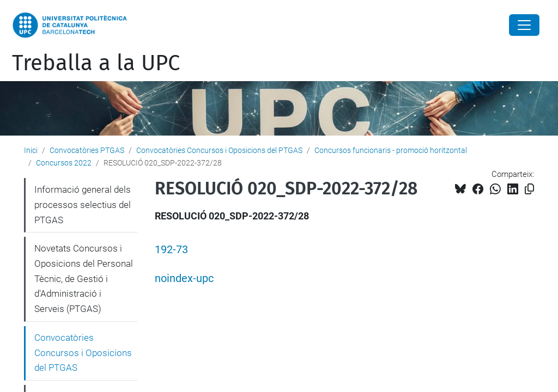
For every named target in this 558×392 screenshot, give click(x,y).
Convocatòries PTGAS (87, 150)
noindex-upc (184, 278)
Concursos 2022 (64, 163)
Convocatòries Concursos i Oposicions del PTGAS (219, 150)
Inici (31, 150)
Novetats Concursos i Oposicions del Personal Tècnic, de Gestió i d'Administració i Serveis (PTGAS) (84, 278)
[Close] (524, 25)
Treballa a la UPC (96, 63)
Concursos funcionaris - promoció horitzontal (391, 150)
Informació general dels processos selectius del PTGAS (83, 204)
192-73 (171, 250)
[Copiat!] (529, 189)
